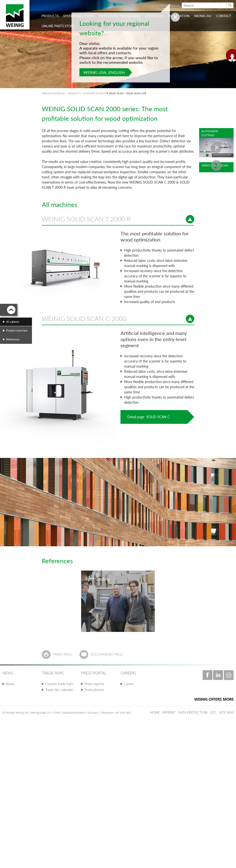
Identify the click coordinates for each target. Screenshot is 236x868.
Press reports (94, 684)
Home (155, 712)
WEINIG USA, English (104, 72)
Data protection (193, 712)
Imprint (169, 712)
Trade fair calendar (59, 690)
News (10, 684)
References (13, 339)
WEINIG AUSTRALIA (53, 93)
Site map (226, 712)
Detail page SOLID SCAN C (148, 417)
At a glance (13, 322)
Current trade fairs (59, 684)
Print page (62, 654)
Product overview (17, 330)
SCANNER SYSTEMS (95, 93)
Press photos (94, 690)
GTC (213, 712)
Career (129, 684)
